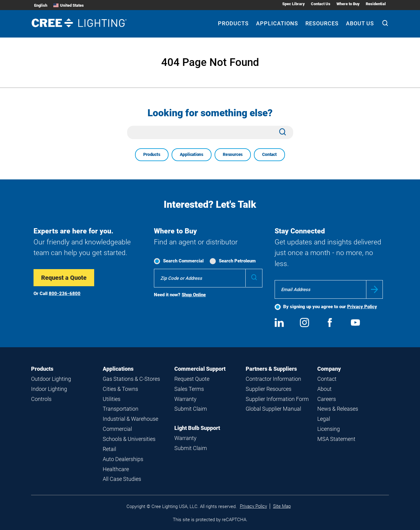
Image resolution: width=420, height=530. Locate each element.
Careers (327, 399)
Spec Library (294, 4)
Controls (41, 399)
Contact (269, 154)
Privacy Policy (362, 307)
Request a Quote (64, 278)
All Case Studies (122, 479)
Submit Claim (191, 409)
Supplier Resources (269, 389)
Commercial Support (200, 369)
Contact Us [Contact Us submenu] (321, 4)
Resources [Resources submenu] (322, 23)
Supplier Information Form (277, 399)
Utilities (112, 399)
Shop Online (194, 295)
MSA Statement (336, 439)
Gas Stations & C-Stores (131, 379)
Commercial (117, 429)
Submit (374, 289)
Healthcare (116, 469)
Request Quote (192, 379)
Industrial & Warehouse (130, 419)
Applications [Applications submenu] (277, 23)
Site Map (282, 506)
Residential (376, 4)
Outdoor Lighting (51, 379)
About (324, 389)
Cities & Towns (120, 389)
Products (152, 154)
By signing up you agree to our (330, 307)
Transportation (121, 409)
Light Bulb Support (197, 428)
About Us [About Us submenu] (360, 23)
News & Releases (338, 409)
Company (329, 369)
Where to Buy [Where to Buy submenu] (348, 4)
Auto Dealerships (123, 459)
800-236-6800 (65, 294)
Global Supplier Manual (273, 409)
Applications (192, 154)
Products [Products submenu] (233, 23)
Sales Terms (189, 389)
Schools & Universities (129, 439)
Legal (324, 419)
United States (69, 5)
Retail (109, 449)
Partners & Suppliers (271, 369)
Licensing (329, 429)
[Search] (385, 24)
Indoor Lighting (49, 389)
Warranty (185, 399)
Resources (233, 154)
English (41, 5)
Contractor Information (273, 379)
